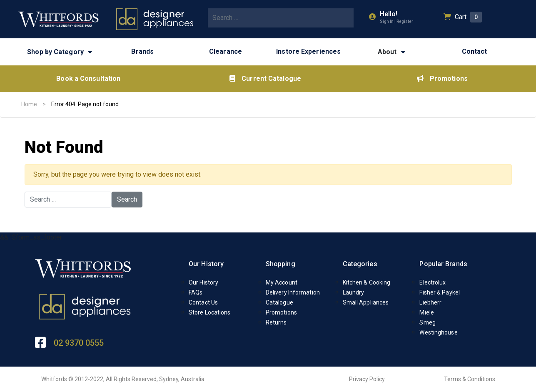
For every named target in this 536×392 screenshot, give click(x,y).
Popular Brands (443, 264)
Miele (427, 312)
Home (29, 104)
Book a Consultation (88, 79)
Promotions (442, 79)
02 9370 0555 (79, 343)
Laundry (354, 292)
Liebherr (430, 302)
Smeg (427, 322)
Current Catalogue (265, 79)
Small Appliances (366, 302)
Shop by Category (55, 52)
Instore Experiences (308, 51)
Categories (360, 264)
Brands (142, 51)
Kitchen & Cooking (367, 282)
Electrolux (433, 282)
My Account (282, 282)
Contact (475, 51)
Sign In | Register (396, 21)
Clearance (226, 51)
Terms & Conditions (470, 379)
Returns (276, 322)
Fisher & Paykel (440, 292)
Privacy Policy (367, 379)
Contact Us (203, 302)
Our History (206, 264)
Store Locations (210, 312)
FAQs (196, 292)
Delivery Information (293, 292)
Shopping (280, 264)
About (387, 52)
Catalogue (279, 302)
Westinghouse (438, 332)
